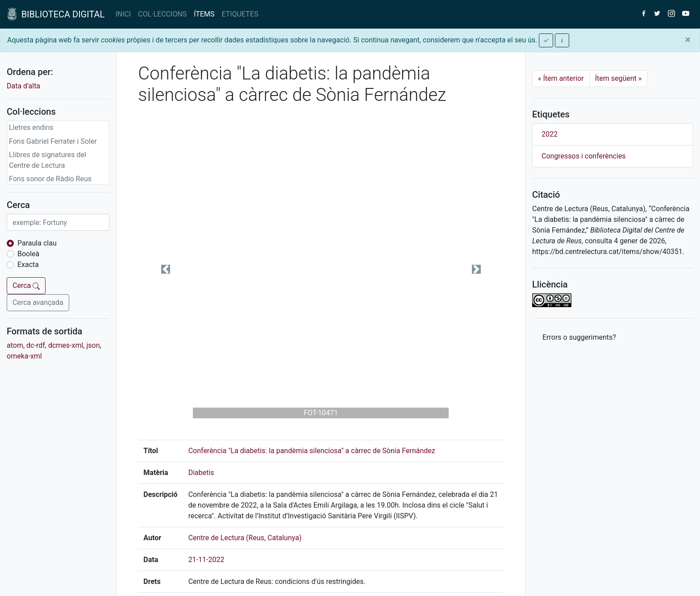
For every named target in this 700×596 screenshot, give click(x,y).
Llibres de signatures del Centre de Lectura (48, 160)
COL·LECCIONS (162, 14)
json (93, 345)
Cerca (26, 285)
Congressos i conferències (584, 156)
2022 (550, 134)
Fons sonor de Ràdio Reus (50, 179)
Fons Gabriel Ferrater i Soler (53, 141)
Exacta (28, 265)
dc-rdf (36, 345)
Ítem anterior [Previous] (561, 78)
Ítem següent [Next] (619, 78)
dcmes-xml (66, 345)
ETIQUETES (240, 14)
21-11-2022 (206, 560)
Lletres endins (31, 127)
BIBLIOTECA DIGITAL (56, 14)
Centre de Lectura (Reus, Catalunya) (245, 538)
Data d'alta (23, 86)
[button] (165, 269)
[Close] (688, 40)
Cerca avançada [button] (38, 302)
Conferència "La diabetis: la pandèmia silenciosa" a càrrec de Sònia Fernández (312, 451)
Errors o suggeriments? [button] (579, 337)
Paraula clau (37, 243)
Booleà (28, 254)
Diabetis (201, 473)
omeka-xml (24, 356)
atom (15, 345)
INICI (123, 14)
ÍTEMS (204, 14)
